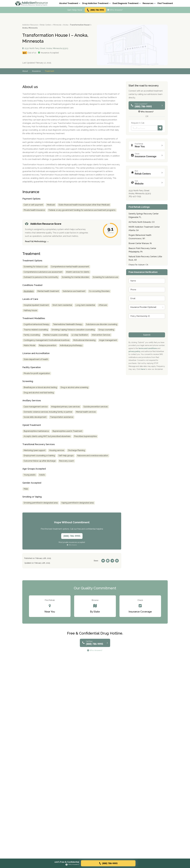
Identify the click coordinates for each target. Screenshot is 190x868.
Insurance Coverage (147, 155)
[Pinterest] (117, 561)
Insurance (36, 71)
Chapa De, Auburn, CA (138, 265)
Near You (147, 145)
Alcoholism (29, 291)
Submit (160, 128)
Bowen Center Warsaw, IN (140, 243)
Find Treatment (165, 3)
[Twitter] (103, 561)
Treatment (49, 71)
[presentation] (147, 331)
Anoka (66, 25)
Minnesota (57, 25)
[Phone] (144, 128)
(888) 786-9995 (95, 10)
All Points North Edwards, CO (142, 222)
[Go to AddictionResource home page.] (32, 3)
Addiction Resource (30, 25)
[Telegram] (112, 561)
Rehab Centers (46, 25)
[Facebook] (108, 561)
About (25, 71)
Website (147, 182)
